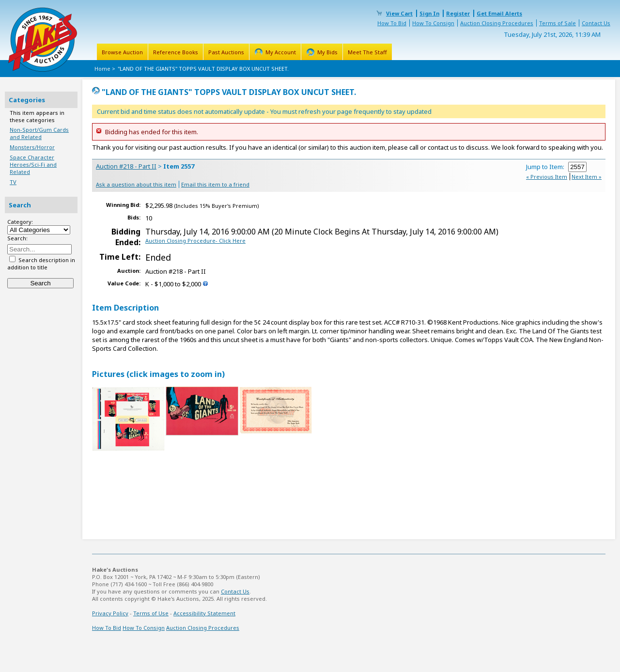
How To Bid (392, 23)
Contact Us (596, 23)
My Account (281, 52)
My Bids (327, 52)
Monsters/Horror (32, 147)
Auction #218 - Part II (126, 166)
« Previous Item (547, 177)
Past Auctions (226, 52)
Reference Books (176, 52)
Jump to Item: (556, 167)
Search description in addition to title (41, 264)
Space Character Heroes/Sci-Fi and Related (33, 164)
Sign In (429, 13)
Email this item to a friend (215, 184)
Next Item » (587, 177)
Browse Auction (122, 52)
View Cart (399, 13)
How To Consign (433, 23)
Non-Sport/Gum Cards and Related (39, 133)
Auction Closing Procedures (497, 23)
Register (458, 13)
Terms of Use (151, 613)
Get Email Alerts (499, 13)
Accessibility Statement (204, 613)
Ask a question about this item (136, 184)
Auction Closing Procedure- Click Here (195, 241)
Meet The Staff (367, 52)
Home (102, 69)
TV (13, 182)
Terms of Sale (558, 23)
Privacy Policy (110, 613)
